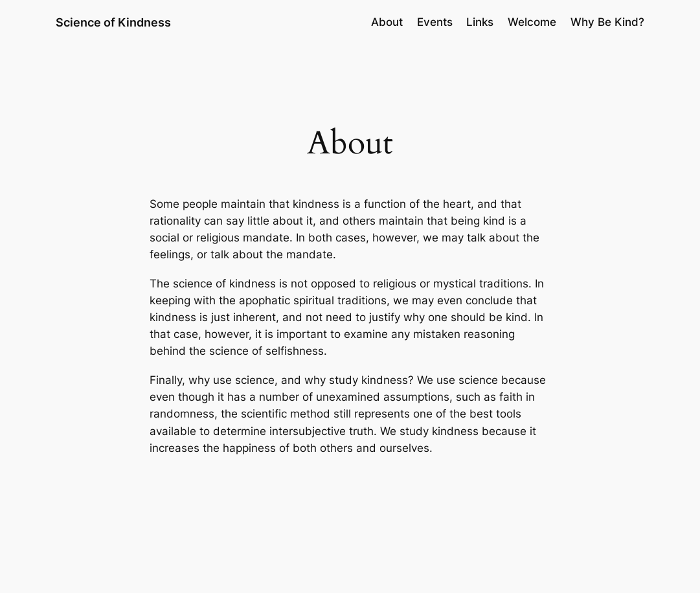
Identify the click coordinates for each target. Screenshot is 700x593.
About (387, 22)
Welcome (532, 22)
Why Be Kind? (607, 22)
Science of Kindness (113, 22)
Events (435, 22)
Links (480, 22)
